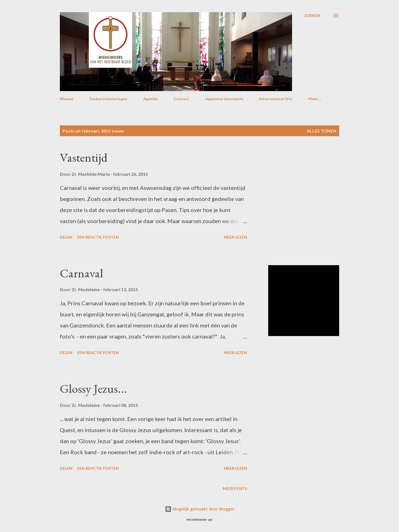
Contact (181, 99)
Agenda (150, 99)
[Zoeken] (312, 16)
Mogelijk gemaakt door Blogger (199, 509)
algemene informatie (224, 99)
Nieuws (67, 99)
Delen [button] (66, 237)
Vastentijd (84, 157)
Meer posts (235, 488)
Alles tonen (322, 131)
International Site (276, 99)
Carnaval (81, 273)
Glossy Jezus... (93, 388)
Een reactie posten (98, 237)
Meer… (315, 99)
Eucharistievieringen (108, 99)
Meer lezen (236, 237)
